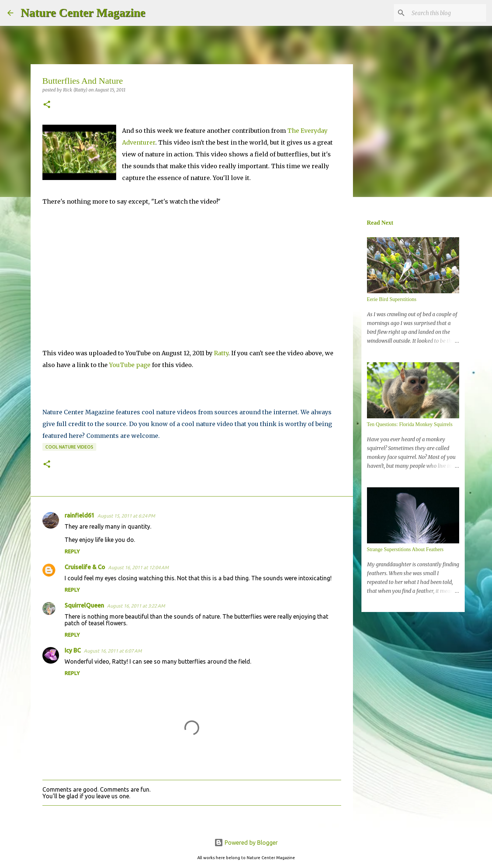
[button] (47, 105)
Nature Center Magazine (83, 13)
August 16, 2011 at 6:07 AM (113, 651)
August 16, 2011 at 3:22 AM (136, 606)
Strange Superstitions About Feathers (405, 549)
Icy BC (73, 650)
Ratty (221, 353)
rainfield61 (79, 515)
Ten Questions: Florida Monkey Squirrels (410, 424)
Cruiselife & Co (85, 567)
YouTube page (130, 365)
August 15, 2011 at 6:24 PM (126, 516)
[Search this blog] (447, 13)
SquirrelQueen (84, 605)
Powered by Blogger (246, 843)
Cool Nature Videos (69, 447)
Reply (72, 551)
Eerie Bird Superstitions (392, 299)
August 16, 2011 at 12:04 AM (138, 567)
